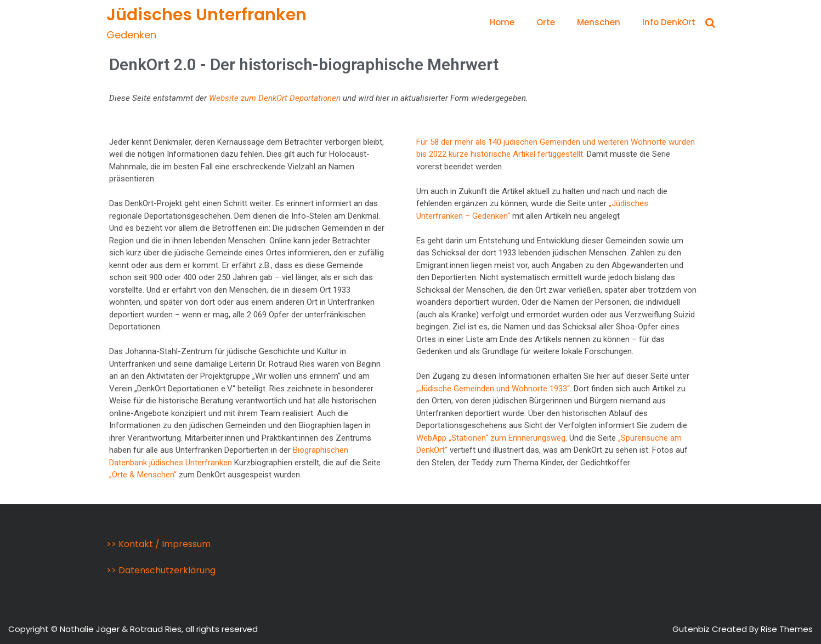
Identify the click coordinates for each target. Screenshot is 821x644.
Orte (546, 22)
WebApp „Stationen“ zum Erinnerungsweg (491, 438)
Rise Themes (787, 629)
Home (502, 22)
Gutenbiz (692, 629)
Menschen (599, 22)
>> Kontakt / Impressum (158, 544)
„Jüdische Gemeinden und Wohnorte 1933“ (493, 389)
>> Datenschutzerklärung (161, 570)
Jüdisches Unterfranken (206, 15)
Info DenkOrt (669, 22)
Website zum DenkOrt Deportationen (275, 98)
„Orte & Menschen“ (143, 475)
